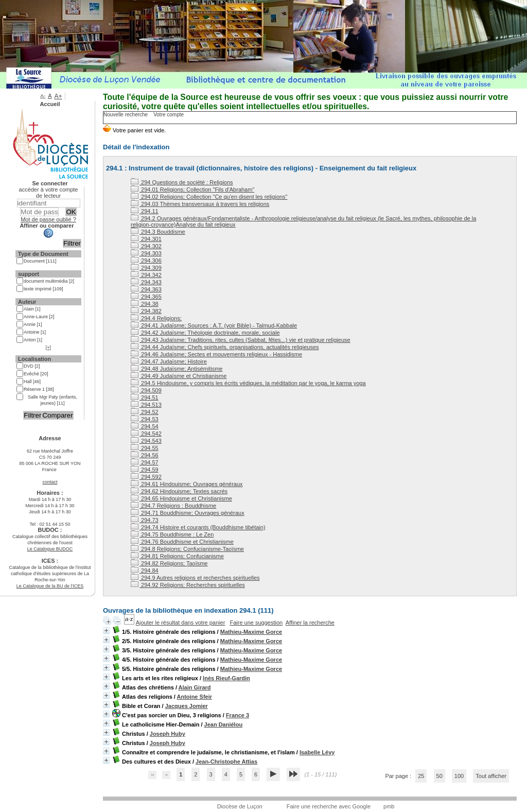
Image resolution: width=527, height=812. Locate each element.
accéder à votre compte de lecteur (49, 193)
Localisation (34, 359)
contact (50, 482)
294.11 (145, 211)
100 (459, 776)
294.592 (146, 477)
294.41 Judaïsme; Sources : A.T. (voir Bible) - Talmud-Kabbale (214, 325)
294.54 (145, 426)
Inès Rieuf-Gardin (226, 678)
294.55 (145, 448)
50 (440, 776)
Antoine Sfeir (195, 697)
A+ (58, 96)
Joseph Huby (168, 734)
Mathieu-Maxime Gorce (251, 632)
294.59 (145, 470)
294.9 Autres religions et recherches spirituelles (195, 578)
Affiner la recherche (310, 623)
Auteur (27, 302)
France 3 (238, 715)
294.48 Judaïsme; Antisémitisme (177, 369)
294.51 (145, 398)
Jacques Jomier (187, 706)
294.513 (146, 405)
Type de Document (43, 254)
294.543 (146, 441)
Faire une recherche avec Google (329, 806)
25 (421, 776)
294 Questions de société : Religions (182, 182)
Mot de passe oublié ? (48, 219)
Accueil (50, 104)
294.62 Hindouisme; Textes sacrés (179, 491)
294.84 (145, 571)
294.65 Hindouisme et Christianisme (181, 498)
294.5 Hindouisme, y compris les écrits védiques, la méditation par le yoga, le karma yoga (248, 383)
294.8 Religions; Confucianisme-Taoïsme (187, 549)
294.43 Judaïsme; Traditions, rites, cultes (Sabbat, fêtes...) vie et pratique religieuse (241, 340)
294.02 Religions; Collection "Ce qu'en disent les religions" (209, 197)
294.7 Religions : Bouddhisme (173, 506)
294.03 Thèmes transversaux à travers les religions (200, 204)
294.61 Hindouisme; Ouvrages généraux (187, 484)
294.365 (146, 297)
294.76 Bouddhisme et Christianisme (182, 542)
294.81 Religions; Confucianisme (177, 556)
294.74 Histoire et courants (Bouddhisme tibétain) (198, 527)
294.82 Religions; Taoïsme (169, 563)
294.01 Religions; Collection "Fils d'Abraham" (192, 189)
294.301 (146, 239)
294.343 (146, 282)
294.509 (146, 390)
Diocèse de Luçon (240, 806)
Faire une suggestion (256, 623)
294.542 (146, 434)
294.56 (145, 455)
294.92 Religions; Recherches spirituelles (188, 585)
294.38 (145, 304)
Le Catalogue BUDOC (50, 549)
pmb (389, 806)
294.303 (146, 253)
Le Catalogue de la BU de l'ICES (50, 586)
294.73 (145, 520)
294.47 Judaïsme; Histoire (169, 361)
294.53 (145, 419)
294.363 (146, 289)
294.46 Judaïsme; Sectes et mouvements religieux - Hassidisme (216, 354)
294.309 (146, 268)
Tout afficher (491, 776)
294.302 (146, 246)
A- (43, 96)
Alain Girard (195, 687)
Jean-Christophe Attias (226, 762)
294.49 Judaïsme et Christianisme (179, 376)
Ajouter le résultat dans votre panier (181, 623)
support (29, 274)
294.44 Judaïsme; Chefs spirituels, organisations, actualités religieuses (225, 347)
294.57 (145, 462)
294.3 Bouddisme (158, 232)
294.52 (145, 412)
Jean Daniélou (224, 724)
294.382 (146, 311)
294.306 (146, 261)
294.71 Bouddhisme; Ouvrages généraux (188, 513)
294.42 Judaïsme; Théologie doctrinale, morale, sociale (205, 333)
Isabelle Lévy (317, 752)
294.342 (146, 275)
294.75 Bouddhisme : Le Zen (172, 534)
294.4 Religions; (156, 318)
